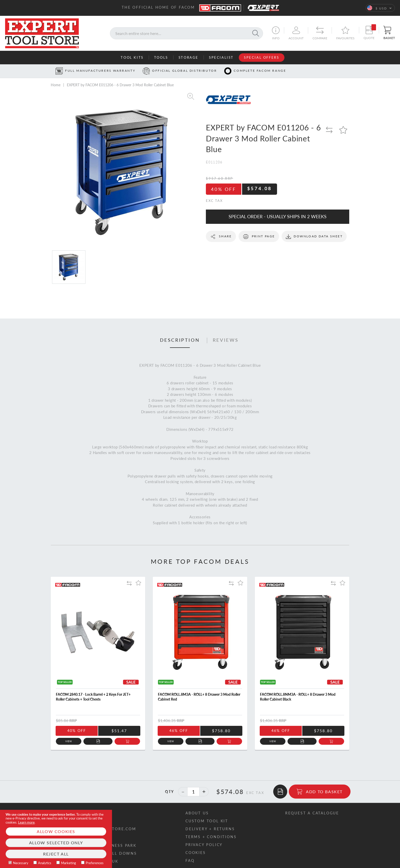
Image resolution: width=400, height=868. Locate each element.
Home (56, 85)
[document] (56, 839)
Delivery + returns (210, 829)
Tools (161, 57)
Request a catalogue (312, 813)
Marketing (68, 863)
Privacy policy (204, 845)
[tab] (180, 340)
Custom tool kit (207, 821)
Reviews (226, 340)
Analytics (45, 863)
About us (197, 813)
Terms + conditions (211, 837)
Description (180, 340)
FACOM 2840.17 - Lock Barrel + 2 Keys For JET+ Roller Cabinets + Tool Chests (93, 697)
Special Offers (261, 57)
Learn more (26, 822)
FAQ (190, 860)
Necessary (21, 863)
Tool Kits (132, 57)
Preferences (95, 863)
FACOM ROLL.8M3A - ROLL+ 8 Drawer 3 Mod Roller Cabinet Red (199, 697)
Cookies (196, 853)
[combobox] (186, 33)
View (69, 741)
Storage (189, 57)
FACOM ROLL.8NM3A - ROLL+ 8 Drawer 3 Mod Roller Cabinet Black (298, 697)
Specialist (221, 57)
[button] (380, 8)
